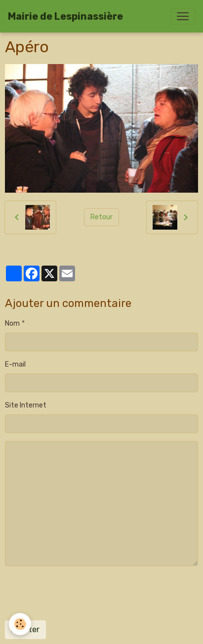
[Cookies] (20, 624)
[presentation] (80, 593)
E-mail (15, 364)
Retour (101, 217)
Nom (12, 323)
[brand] (65, 16)
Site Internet (26, 405)
